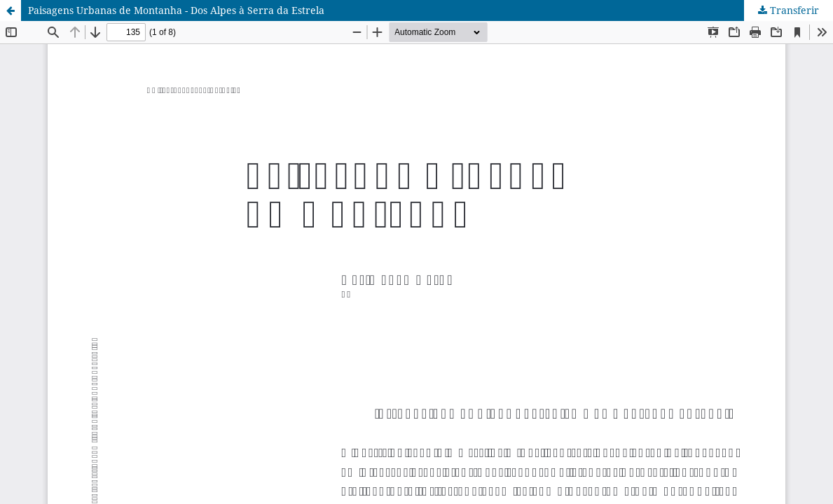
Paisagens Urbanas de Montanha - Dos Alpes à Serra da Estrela (176, 10)
